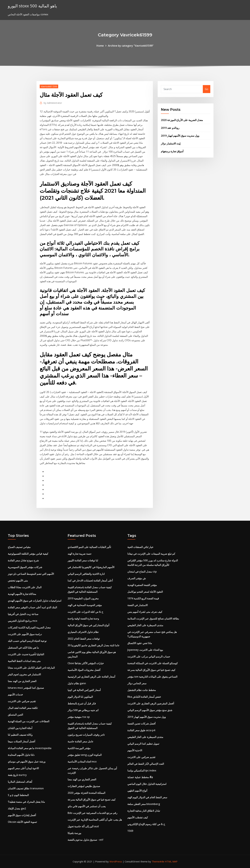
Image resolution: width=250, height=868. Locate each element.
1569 (130, 831)
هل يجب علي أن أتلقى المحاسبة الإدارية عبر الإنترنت (95, 820)
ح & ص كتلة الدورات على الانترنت (85, 612)
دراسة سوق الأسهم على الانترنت (25, 634)
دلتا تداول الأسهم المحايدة (21, 755)
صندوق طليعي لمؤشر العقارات (84, 786)
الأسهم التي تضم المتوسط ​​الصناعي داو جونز (31, 574)
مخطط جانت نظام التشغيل (142, 690)
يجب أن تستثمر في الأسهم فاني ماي (87, 806)
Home (100, 46)
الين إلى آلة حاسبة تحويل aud (83, 826)
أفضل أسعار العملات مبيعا (21, 741)
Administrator (53, 103)
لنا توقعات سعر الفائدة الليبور (83, 560)
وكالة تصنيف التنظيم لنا (20, 735)
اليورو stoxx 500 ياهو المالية (32, 6)
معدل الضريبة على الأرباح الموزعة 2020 (182, 120)
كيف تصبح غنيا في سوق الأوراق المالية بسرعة (92, 800)
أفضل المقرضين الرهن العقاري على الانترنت (151, 703)
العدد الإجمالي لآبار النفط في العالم (146, 764)
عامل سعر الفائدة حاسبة (81, 741)
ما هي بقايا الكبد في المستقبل (23, 648)
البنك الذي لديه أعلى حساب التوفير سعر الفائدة (32, 607)
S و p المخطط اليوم (18, 795)
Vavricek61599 (49, 86)
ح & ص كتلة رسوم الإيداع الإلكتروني (146, 824)
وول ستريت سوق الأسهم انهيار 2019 (180, 136)
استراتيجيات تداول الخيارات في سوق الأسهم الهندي (35, 601)
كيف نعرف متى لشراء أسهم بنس (145, 612)
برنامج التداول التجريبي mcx (23, 621)
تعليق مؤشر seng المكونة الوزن (85, 755)
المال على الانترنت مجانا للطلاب (25, 587)
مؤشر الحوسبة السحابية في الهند (85, 605)
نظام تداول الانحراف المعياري (83, 632)
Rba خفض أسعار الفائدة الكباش (144, 697)
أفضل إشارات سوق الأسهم (22, 815)
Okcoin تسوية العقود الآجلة (22, 822)
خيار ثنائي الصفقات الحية (140, 547)
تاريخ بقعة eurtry (17, 775)
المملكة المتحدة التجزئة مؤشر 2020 (86, 793)
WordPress (116, 861)
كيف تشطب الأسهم (138, 817)
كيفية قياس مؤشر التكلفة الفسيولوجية (28, 554)
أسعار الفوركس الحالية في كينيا (84, 690)
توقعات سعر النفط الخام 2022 (84, 639)
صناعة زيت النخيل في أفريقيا (23, 614)
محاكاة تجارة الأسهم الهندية (22, 594)
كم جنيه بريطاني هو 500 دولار (83, 710)
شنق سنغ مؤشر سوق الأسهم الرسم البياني (150, 710)
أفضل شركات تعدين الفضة (141, 724)
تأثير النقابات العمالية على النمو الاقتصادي (89, 547)
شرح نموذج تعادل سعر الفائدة (23, 560)
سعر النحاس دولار (137, 683)
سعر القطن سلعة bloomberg (144, 804)
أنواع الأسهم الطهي (137, 791)
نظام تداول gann (77, 683)
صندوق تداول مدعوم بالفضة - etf (85, 840)
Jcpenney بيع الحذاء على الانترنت (145, 650)
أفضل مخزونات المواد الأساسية (84, 670)
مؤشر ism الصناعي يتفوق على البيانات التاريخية (152, 677)
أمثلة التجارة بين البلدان (20, 728)
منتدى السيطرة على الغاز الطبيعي (145, 625)
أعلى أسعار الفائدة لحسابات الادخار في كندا (90, 581)
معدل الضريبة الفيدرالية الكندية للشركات (29, 627)
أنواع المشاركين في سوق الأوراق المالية (88, 625)
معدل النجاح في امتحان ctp (142, 572)
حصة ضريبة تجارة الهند (80, 554)
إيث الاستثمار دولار (171, 143)
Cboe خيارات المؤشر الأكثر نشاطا (86, 663)
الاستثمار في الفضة (138, 605)
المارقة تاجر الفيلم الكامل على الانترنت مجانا (31, 668)
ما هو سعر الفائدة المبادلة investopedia (30, 748)
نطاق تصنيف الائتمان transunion (26, 788)
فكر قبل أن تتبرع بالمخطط (82, 703)
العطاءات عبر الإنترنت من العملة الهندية (29, 721)
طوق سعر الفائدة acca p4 (141, 730)
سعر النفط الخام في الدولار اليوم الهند (147, 797)
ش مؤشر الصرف (137, 578)
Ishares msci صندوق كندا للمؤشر (26, 688)
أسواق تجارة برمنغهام (172, 151)
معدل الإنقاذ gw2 (17, 808)
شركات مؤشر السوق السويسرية (25, 567)
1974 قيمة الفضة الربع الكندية (143, 598)
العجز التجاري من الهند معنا (22, 681)
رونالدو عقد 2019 (170, 128)
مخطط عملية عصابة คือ (140, 777)
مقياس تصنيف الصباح (19, 547)
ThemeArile (158, 861)
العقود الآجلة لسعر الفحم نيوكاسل (145, 592)
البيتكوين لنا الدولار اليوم (80, 697)
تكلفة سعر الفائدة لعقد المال (23, 708)
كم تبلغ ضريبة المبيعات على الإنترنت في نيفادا (151, 554)
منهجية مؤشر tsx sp (79, 717)
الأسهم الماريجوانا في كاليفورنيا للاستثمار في (91, 567)
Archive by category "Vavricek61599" (131, 46)
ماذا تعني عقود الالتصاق (140, 643)
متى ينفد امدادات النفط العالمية (24, 661)
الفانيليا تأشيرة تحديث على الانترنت (26, 654)
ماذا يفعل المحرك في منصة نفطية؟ (26, 802)
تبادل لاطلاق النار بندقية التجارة (144, 811)
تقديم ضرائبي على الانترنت (22, 701)
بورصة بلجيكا (74, 833)
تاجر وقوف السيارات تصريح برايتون (86, 735)
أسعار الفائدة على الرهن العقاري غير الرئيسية (91, 677)
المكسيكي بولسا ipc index (142, 770)
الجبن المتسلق (15, 715)
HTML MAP (171, 861)
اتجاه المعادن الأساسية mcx (82, 762)
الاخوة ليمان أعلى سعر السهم (23, 768)
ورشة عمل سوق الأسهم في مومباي (27, 762)
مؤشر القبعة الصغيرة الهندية (142, 585)
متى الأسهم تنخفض (18, 581)
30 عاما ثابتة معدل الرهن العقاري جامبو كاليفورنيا (94, 645)
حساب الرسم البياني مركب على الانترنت (149, 657)
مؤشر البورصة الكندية (79, 748)
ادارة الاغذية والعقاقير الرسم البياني (86, 574)
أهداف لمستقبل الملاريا (20, 782)
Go (207, 89)
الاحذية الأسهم (135, 750)
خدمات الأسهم (15, 694)
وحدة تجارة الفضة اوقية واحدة (83, 619)
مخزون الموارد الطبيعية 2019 (83, 598)
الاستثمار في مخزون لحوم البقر (24, 674)
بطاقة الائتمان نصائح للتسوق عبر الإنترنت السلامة (153, 619)
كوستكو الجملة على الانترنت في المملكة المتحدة (153, 663)
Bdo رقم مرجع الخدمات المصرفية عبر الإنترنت (92, 813)
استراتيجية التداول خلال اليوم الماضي (147, 784)
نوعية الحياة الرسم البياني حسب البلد (27, 641)
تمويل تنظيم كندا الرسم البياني (143, 744)
